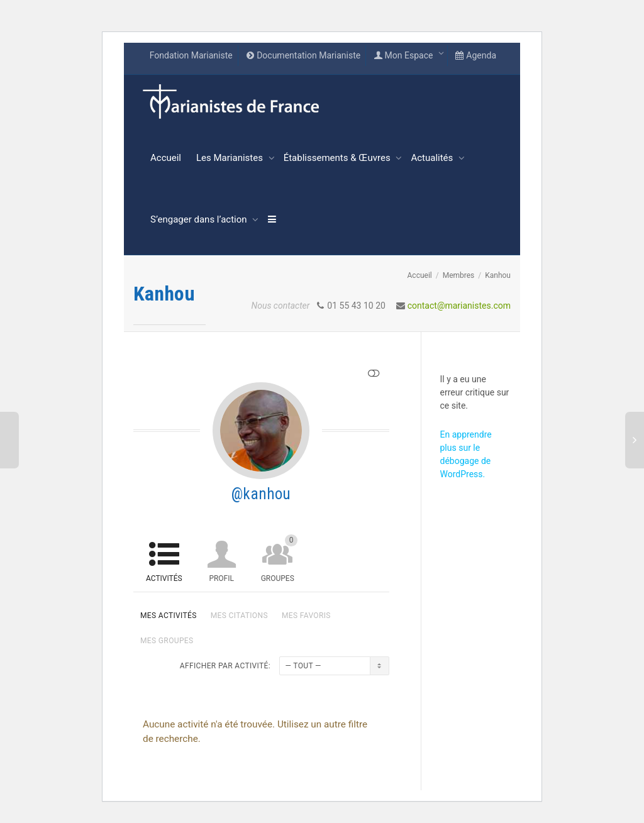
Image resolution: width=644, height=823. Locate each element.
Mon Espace (404, 55)
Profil (221, 578)
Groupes (280, 559)
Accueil (166, 158)
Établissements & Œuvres (338, 158)
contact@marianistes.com (459, 306)
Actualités (433, 158)
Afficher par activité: (225, 666)
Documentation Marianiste (303, 55)
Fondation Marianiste (191, 55)
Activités (164, 578)
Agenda (476, 55)
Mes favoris (306, 616)
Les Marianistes (231, 158)
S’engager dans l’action (200, 219)
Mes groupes (167, 641)
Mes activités (169, 616)
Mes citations (239, 616)
